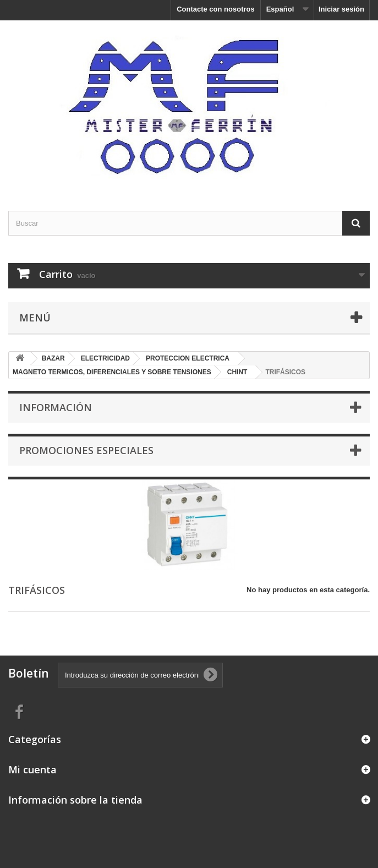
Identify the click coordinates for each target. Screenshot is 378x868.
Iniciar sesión (341, 9)
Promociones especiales (86, 450)
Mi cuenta (32, 769)
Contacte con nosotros (216, 9)
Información (56, 407)
